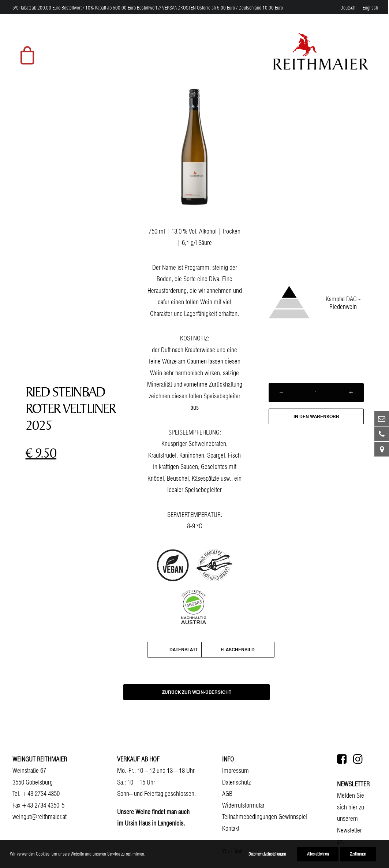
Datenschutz (236, 782)
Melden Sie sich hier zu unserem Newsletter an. (351, 818)
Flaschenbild (238, 650)
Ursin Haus (138, 823)
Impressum (235, 770)
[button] (342, 761)
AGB (227, 794)
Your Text (232, 851)
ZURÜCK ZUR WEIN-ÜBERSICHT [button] (196, 692)
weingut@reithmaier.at (40, 817)
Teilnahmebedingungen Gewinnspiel (265, 817)
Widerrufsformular (243, 805)
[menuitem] (348, 8)
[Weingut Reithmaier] (321, 51)
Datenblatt (184, 650)
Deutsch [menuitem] (348, 8)
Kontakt (231, 828)
